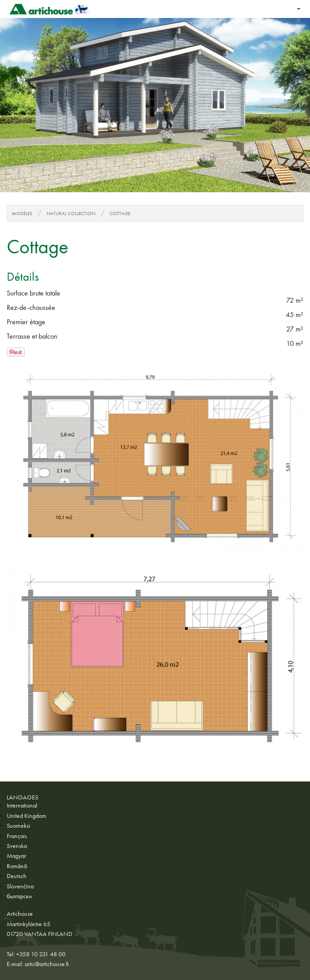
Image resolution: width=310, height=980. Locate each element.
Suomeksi (18, 825)
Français (17, 836)
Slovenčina (20, 886)
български (19, 896)
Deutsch (17, 876)
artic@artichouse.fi (47, 964)
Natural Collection (71, 213)
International (22, 805)
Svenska (17, 846)
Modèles (22, 213)
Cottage (120, 213)
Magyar (16, 856)
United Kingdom (27, 816)
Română (17, 866)
